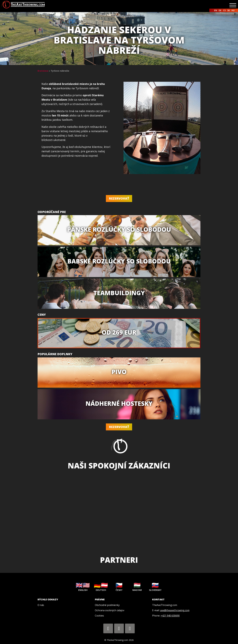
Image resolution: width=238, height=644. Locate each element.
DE (220, 10)
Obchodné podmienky (107, 605)
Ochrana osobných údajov (110, 610)
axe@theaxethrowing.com (175, 610)
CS (224, 10)
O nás (41, 605)
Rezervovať (119, 198)
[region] (119, 512)
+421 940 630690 (170, 616)
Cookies (99, 616)
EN (216, 10)
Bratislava (43, 71)
